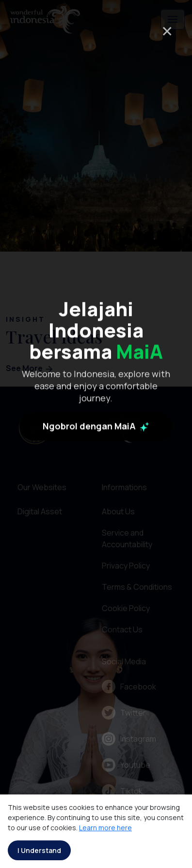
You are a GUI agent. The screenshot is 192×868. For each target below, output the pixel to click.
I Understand (39, 850)
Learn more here (105, 828)
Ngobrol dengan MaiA (96, 475)
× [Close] (167, 31)
